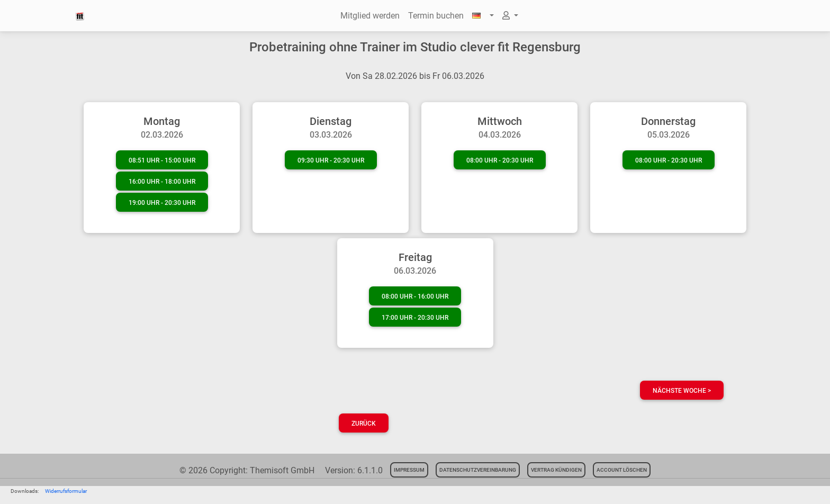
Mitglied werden (370, 16)
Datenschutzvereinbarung (478, 470)
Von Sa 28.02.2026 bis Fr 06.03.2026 (415, 76)
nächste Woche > (682, 391)
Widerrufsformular (66, 491)
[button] (483, 16)
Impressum (409, 470)
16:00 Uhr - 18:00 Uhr (162, 182)
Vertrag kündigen (556, 470)
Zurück (364, 424)
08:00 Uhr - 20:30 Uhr (500, 160)
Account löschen (622, 470)
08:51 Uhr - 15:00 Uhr (162, 160)
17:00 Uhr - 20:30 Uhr (415, 318)
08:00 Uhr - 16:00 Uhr (415, 296)
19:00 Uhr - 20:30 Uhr (162, 203)
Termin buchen (436, 16)
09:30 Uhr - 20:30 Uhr (331, 160)
